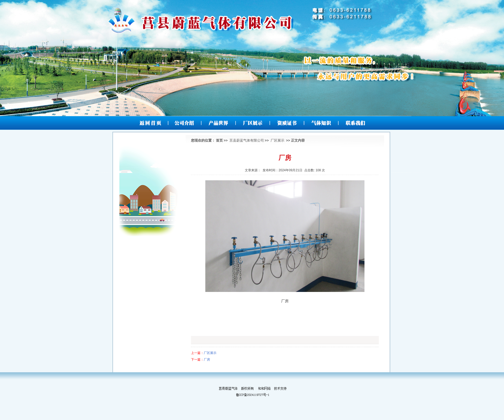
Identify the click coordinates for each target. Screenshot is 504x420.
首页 (219, 140)
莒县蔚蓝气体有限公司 (247, 140)
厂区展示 (277, 140)
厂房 (207, 360)
